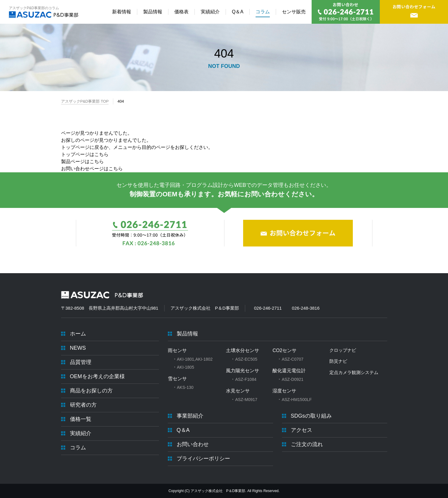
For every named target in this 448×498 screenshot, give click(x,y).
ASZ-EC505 (246, 359)
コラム (78, 448)
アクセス (302, 430)
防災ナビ (338, 361)
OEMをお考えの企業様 (97, 376)
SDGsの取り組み (311, 416)
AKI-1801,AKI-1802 (195, 359)
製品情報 (187, 334)
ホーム (78, 334)
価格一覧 (81, 419)
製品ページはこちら (82, 162)
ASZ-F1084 (246, 379)
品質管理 (81, 362)
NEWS (78, 348)
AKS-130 (185, 387)
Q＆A (183, 430)
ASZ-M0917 (246, 400)
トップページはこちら (85, 154)
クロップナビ (343, 350)
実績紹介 (81, 433)
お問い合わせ (193, 444)
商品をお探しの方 (91, 391)
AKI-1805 (186, 367)
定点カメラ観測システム (354, 372)
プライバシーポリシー (203, 459)
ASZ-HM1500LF (297, 400)
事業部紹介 (190, 416)
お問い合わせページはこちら (92, 169)
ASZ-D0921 (292, 379)
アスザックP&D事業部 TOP (85, 101)
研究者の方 (83, 405)
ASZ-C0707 (292, 359)
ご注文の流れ (307, 444)
